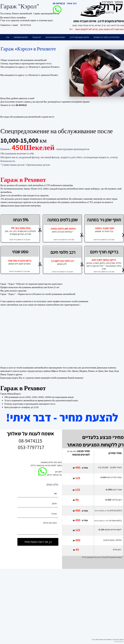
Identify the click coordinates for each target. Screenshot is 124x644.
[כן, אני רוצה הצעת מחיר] (38, 542)
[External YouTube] (44, 337)
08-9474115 (26, 25)
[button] (79, 37)
